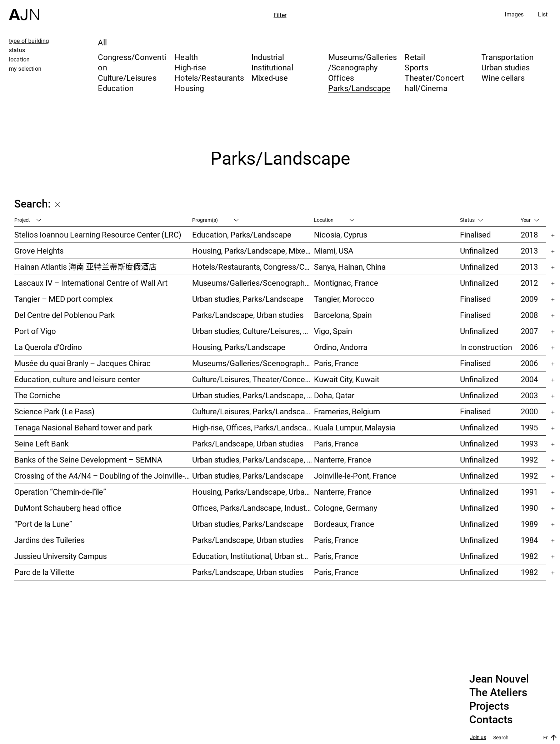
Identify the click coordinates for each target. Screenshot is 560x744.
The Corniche (37, 395)
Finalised (475, 234)
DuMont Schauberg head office (68, 508)
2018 (529, 234)
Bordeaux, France (344, 524)
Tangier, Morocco (344, 299)
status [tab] (17, 50)
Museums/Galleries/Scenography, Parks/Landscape (253, 283)
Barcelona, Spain (343, 315)
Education (116, 88)
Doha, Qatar (334, 395)
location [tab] (19, 59)
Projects (489, 706)
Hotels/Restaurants (209, 78)
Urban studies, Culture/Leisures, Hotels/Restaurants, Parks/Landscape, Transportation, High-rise (253, 331)
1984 (529, 540)
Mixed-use (270, 78)
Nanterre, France (343, 460)
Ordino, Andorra (341, 347)
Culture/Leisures (127, 78)
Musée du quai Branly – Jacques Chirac (82, 363)
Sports (416, 67)
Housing (189, 88)
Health (186, 57)
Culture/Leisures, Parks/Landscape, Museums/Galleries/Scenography (253, 411)
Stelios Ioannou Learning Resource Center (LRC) (98, 234)
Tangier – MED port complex (64, 299)
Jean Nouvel (499, 679)
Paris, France (336, 363)
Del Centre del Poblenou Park (64, 315)
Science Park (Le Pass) (54, 411)
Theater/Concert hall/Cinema (434, 83)
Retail (415, 57)
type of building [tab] (29, 41)
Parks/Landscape (359, 88)
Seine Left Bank (41, 443)
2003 (529, 395)
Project (28, 220)
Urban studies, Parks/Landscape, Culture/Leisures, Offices (253, 395)
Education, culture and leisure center (77, 379)
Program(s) (215, 220)
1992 (529, 460)
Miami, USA (334, 251)
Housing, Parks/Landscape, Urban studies (253, 492)
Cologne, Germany (346, 508)
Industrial (268, 57)
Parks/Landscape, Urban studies (248, 315)
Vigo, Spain (333, 331)
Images (514, 14)
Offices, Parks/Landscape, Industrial (253, 508)
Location (334, 220)
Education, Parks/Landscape (242, 234)
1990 (529, 508)
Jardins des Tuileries (49, 540)
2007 (529, 331)
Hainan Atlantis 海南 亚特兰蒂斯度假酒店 (86, 267)
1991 (529, 492)
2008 (529, 315)
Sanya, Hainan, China (350, 267)
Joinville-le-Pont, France (355, 476)
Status (471, 220)
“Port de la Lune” (43, 524)
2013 (529, 251)
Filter (280, 15)
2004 (529, 379)
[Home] (24, 10)
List (543, 14)
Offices (341, 78)
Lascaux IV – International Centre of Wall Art (91, 283)
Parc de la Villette (44, 572)
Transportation (507, 57)
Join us (478, 737)
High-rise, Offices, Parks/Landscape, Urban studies (253, 427)
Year (530, 220)
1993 (529, 443)
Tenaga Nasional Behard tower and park (83, 427)
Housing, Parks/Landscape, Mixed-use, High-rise (253, 251)
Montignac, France (346, 283)
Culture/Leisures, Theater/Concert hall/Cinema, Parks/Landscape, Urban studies (253, 379)
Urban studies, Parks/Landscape (248, 299)
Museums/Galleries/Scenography (363, 62)
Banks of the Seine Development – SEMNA (88, 460)
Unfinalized (479, 251)
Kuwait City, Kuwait (347, 379)
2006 (529, 347)
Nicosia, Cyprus (341, 234)
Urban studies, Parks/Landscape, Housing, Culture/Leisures (253, 460)
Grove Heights (39, 251)
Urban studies (506, 67)
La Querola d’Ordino (48, 347)
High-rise (190, 67)
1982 (529, 556)
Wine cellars (503, 78)
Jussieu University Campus (61, 556)
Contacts (491, 720)
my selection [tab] (25, 69)
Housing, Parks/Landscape (239, 347)
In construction (486, 347)
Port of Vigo (35, 331)
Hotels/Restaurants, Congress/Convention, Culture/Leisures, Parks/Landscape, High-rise (253, 267)
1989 (529, 524)
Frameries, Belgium (347, 411)
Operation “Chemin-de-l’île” (60, 492)
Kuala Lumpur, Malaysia (355, 427)
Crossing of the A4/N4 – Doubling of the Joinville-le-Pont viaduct (103, 476)
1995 (529, 427)
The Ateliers (498, 693)
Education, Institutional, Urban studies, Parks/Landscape (253, 556)
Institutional (272, 67)
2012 (529, 283)
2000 (529, 411)
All (102, 42)
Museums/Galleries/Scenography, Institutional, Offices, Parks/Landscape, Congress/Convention (253, 363)
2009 (529, 299)
